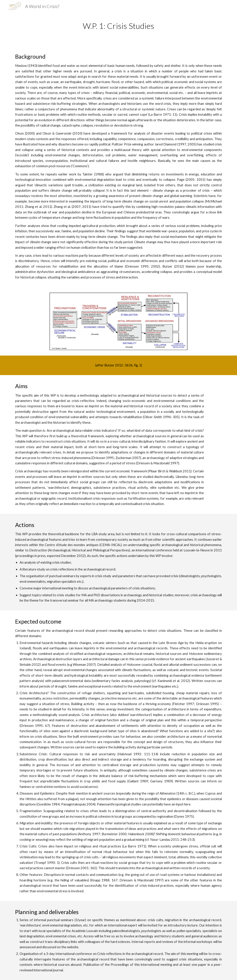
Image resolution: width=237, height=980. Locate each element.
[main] (119, 26)
